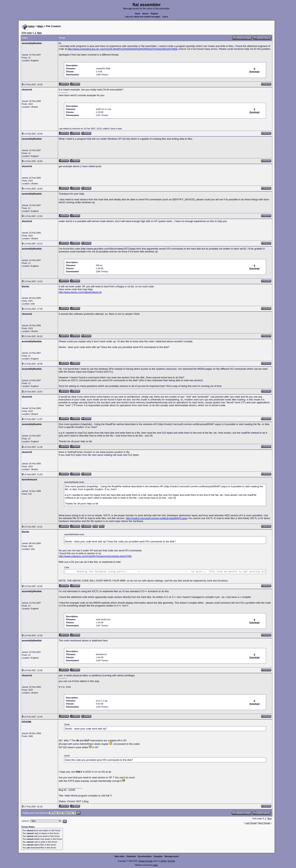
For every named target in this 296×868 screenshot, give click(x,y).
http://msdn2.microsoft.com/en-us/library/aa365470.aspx (157, 518)
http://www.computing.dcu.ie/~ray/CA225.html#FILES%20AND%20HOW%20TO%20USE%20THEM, (123, 49)
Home (138, 14)
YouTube (171, 861)
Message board (172, 856)
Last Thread (251, 823)
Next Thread (264, 823)
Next (39, 33)
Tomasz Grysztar (145, 861)
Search (145, 14)
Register (154, 14)
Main (40, 26)
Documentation (145, 856)
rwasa (155, 865)
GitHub (163, 861)
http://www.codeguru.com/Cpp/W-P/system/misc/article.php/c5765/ (95, 556)
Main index (120, 856)
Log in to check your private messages (143, 17)
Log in (165, 17)
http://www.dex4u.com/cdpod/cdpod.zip (80, 292)
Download (131, 856)
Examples (158, 856)
